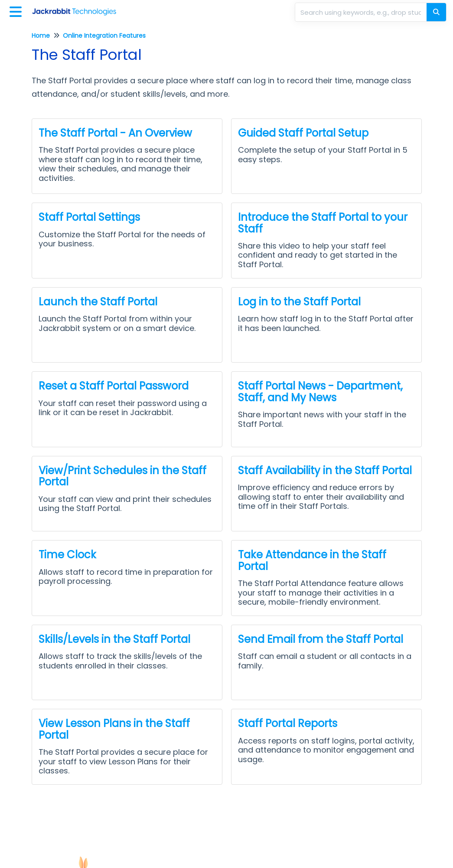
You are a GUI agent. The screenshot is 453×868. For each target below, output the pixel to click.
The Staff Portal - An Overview (115, 133)
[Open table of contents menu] (17, 11)
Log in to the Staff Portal (299, 302)
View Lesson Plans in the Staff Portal (114, 729)
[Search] (436, 12)
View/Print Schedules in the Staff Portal (122, 476)
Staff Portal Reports (288, 723)
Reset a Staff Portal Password (114, 386)
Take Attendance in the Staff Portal (312, 560)
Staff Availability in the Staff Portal (325, 470)
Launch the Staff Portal (98, 302)
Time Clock (67, 555)
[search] (362, 12)
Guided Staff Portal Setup (303, 133)
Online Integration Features (104, 36)
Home (41, 36)
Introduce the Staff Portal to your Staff (323, 223)
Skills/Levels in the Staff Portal (114, 639)
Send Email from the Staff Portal (321, 639)
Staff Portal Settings (89, 217)
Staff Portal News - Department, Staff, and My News (320, 391)
